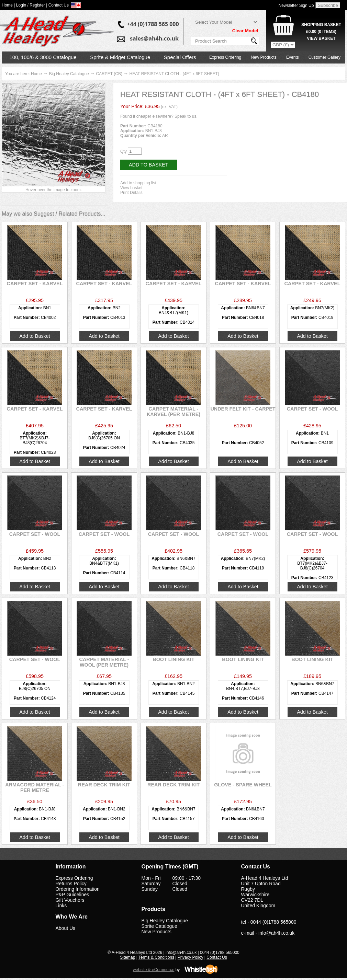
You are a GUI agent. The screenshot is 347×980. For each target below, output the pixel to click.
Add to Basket (149, 165)
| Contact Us (57, 5)
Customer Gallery (324, 57)
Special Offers (180, 57)
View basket (131, 188)
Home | (8, 5)
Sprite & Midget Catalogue (120, 57)
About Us (66, 928)
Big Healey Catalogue (69, 74)
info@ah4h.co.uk (276, 933)
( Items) (321, 32)
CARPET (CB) (109, 74)
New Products (264, 57)
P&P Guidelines (72, 895)
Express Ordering (225, 57)
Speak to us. (186, 116)
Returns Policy (71, 884)
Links (61, 906)
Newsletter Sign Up (296, 5)
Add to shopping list (138, 183)
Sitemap (127, 957)
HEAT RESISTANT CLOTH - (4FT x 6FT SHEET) (174, 74)
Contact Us (217, 957)
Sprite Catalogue (159, 926)
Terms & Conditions (156, 957)
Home (36, 74)
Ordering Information (78, 889)
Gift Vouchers (70, 900)
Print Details (131, 193)
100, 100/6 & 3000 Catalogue (43, 57)
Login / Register (31, 5)
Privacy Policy (191, 957)
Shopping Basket (321, 25)
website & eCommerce (154, 970)
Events (293, 57)
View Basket (321, 38)
